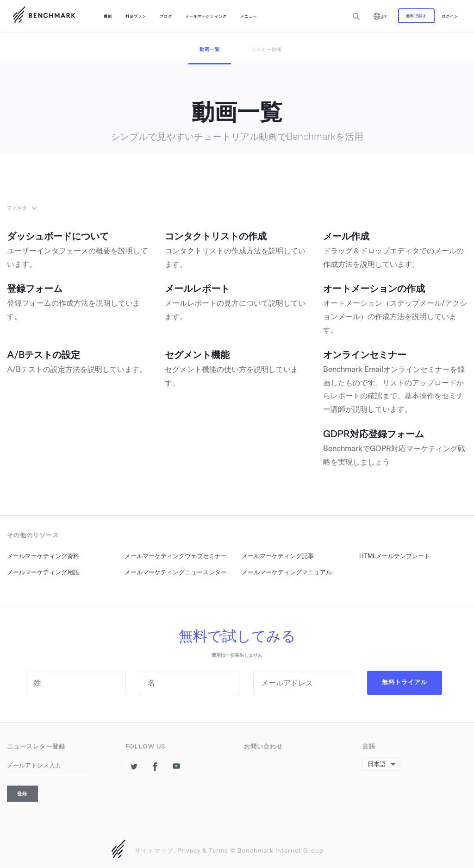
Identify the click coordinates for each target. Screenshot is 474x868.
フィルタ (17, 208)
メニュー (249, 16)
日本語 (377, 764)
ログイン (450, 16)
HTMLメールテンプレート (395, 556)
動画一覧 (210, 49)
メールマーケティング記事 (278, 556)
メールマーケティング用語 (43, 572)
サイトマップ (154, 851)
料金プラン (136, 16)
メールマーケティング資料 (43, 556)
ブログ (166, 16)
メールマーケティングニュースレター (176, 572)
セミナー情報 (267, 49)
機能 (108, 16)
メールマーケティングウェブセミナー (176, 556)
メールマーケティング (206, 16)
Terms (218, 851)
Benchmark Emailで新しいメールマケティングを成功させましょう (44, 16)
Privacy (189, 851)
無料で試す (416, 16)
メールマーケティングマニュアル (287, 572)
